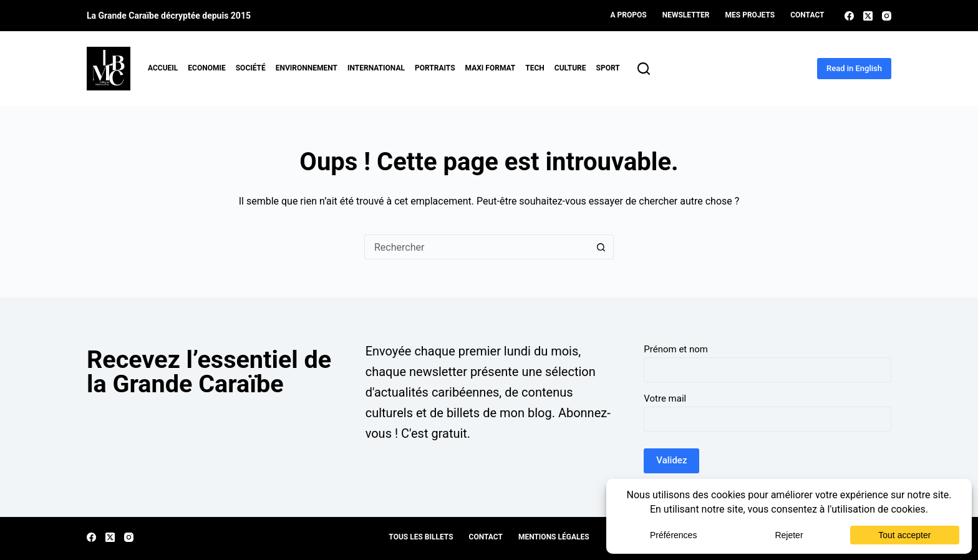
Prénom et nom (676, 349)
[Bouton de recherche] (601, 247)
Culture (570, 68)
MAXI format (491, 68)
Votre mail (665, 398)
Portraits (435, 68)
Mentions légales (554, 537)
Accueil (163, 68)
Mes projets (750, 15)
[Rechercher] (644, 69)
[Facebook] (849, 16)
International (376, 68)
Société (251, 68)
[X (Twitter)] (868, 16)
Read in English (854, 68)
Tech (535, 68)
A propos (629, 15)
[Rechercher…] (477, 247)
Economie (206, 68)
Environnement (307, 68)
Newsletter (686, 15)
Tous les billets (421, 537)
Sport (608, 68)
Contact (807, 15)
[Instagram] (887, 16)
